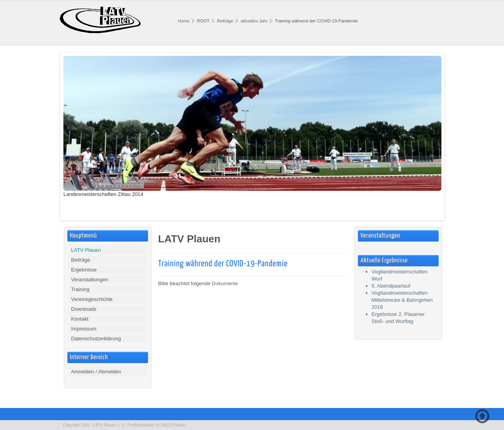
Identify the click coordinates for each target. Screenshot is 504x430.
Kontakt (80, 319)
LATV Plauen (86, 250)
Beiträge (225, 21)
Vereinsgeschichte (92, 299)
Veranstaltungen (90, 280)
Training (80, 289)
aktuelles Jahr (254, 21)
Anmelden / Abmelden (96, 372)
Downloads (84, 309)
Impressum (84, 329)
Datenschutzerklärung (96, 339)
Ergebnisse (84, 270)
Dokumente (225, 283)
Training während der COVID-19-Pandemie (223, 264)
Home (184, 21)
